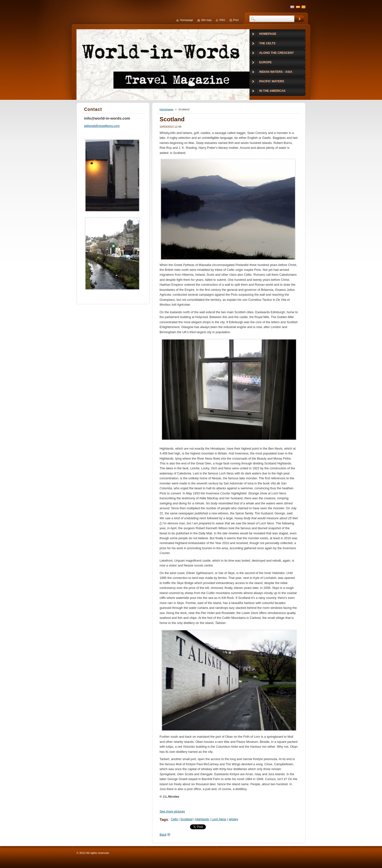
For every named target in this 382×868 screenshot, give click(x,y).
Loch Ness (219, 819)
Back (163, 835)
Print (236, 20)
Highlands (202, 819)
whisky (233, 819)
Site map (206, 20)
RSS (222, 20)
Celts (174, 819)
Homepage (166, 109)
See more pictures (172, 811)
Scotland (187, 819)
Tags (164, 819)
